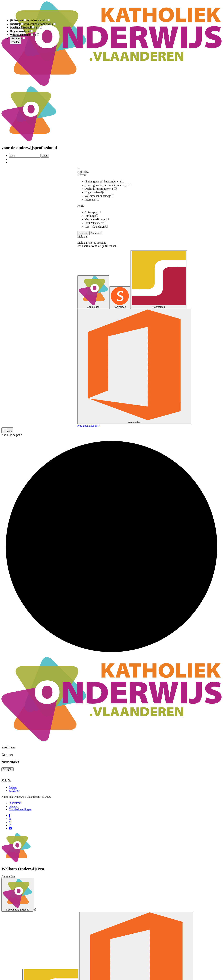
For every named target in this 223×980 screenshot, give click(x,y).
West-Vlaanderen (96, 227)
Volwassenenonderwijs (99, 196)
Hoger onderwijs (96, 192)
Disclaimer (15, 803)
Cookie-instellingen (20, 809)
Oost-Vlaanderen (96, 223)
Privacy (13, 806)
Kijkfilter (14, 791)
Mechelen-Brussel (97, 219)
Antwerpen (93, 212)
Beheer (13, 787)
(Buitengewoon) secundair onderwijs (107, 185)
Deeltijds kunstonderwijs (101, 189)
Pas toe (15, 42)
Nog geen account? (88, 426)
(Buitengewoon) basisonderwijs (104, 181)
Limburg (91, 216)
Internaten (92, 200)
